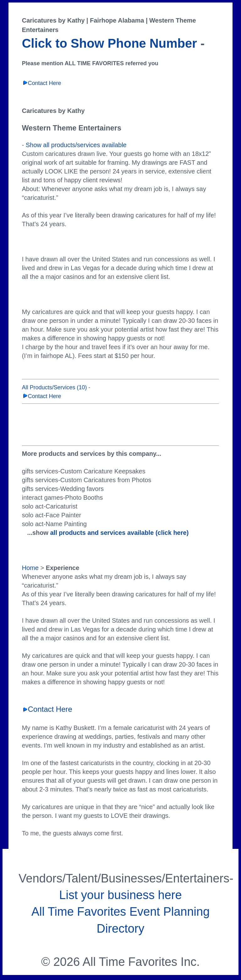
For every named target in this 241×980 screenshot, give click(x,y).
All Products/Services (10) (54, 387)
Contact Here (42, 83)
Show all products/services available (76, 145)
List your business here (121, 895)
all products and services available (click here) (119, 533)
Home (30, 568)
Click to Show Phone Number (110, 43)
